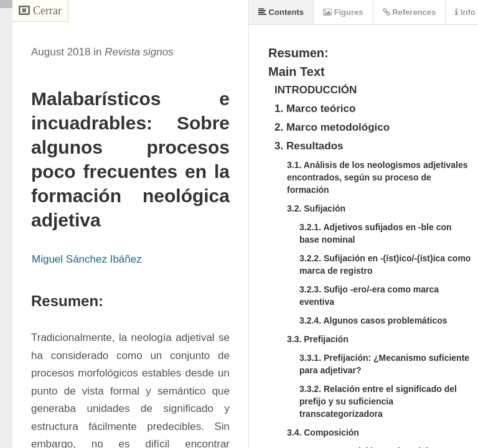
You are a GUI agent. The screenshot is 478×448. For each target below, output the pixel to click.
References (410, 12)
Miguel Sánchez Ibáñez (87, 259)
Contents (281, 12)
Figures (343, 12)
